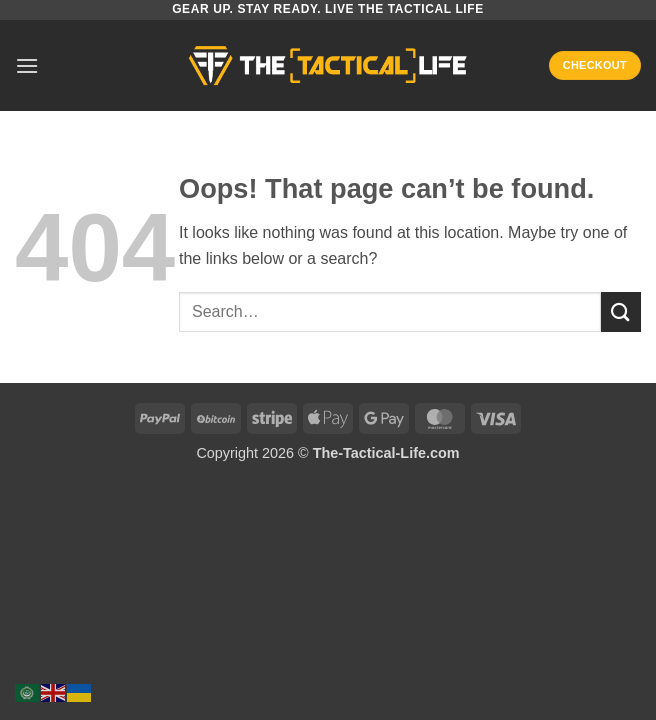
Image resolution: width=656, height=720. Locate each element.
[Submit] (621, 311)
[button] (27, 65)
